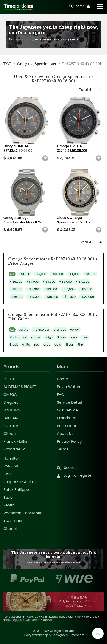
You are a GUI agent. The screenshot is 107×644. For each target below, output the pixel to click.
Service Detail (69, 402)
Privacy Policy (69, 441)
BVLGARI (11, 418)
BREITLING (12, 410)
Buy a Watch (69, 387)
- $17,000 (34, 297)
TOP (7, 64)
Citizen (10, 434)
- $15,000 (85, 289)
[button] (45, 158)
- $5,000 (90, 274)
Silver (69, 344)
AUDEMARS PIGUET (20, 387)
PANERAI (11, 466)
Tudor (9, 497)
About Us (65, 434)
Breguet (11, 402)
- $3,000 (57, 274)
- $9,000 (66, 282)
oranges (60, 330)
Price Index (67, 426)
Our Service (67, 410)
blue (85, 337)
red (37, 344)
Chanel (10, 529)
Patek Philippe (16, 490)
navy (74, 337)
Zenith (9, 505)
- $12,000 (33, 289)
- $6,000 (16, 282)
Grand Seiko (14, 449)
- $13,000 (51, 289)
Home (62, 379)
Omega (23, 64)
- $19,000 (69, 297)
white (26, 344)
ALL (12, 274)
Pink (80, 344)
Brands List (67, 418)
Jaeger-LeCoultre (20, 482)
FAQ (61, 395)
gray (47, 344)
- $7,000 (32, 282)
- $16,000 (17, 297)
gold (58, 344)
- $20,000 (87, 297)
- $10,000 (83, 282)
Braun (61, 337)
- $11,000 (16, 289)
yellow (75, 330)
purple (23, 330)
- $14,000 (68, 289)
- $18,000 (51, 297)
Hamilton (12, 458)
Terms (63, 449)
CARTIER (11, 426)
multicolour (41, 330)
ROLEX (9, 379)
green (36, 337)
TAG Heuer (13, 521)
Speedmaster (46, 64)
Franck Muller (15, 441)
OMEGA (10, 395)
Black (14, 344)
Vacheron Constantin (23, 513)
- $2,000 (41, 274)
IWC (7, 474)
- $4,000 (73, 274)
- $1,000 (24, 274)
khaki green (18, 337)
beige (49, 337)
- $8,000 (49, 282)
